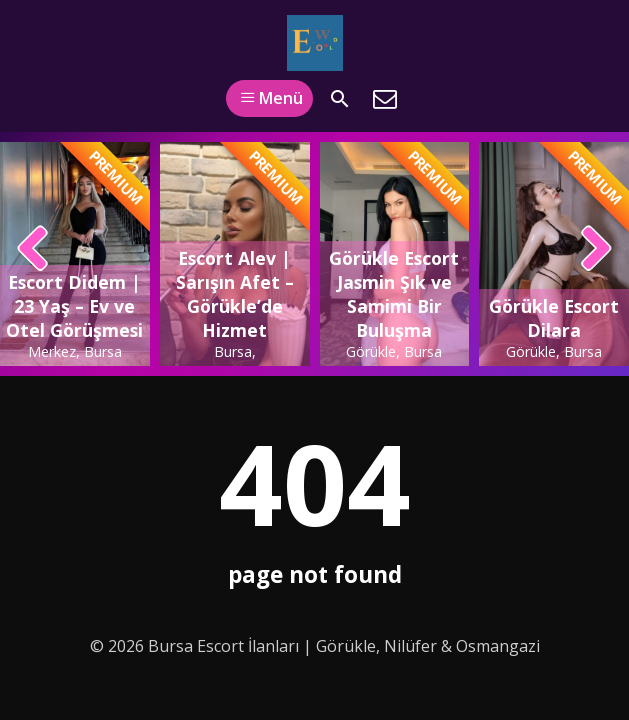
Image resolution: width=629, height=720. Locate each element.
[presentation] (33, 250)
